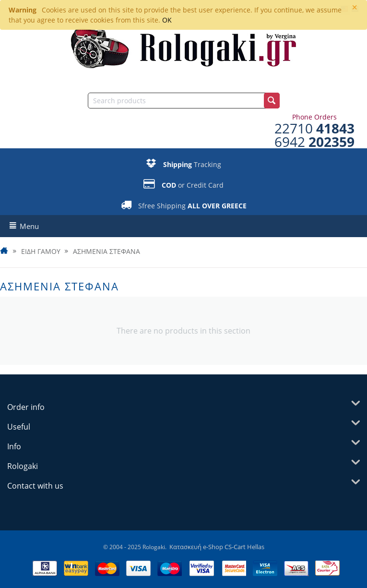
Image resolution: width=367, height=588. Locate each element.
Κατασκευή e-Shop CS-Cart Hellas (217, 547)
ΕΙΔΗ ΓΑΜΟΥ (41, 252)
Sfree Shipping (192, 206)
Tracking (192, 164)
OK (167, 20)
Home (5, 252)
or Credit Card (193, 185)
